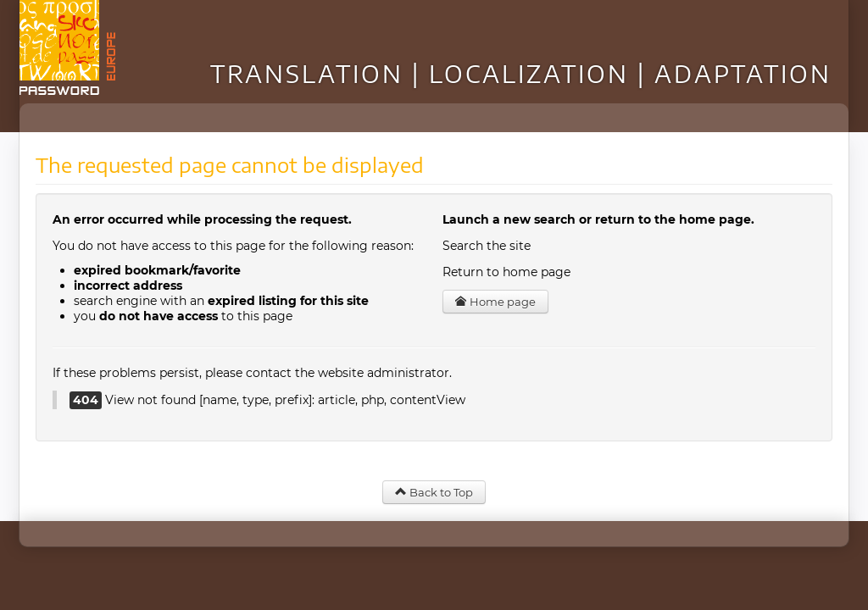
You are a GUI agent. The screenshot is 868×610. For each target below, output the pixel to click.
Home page (495, 302)
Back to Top (434, 492)
